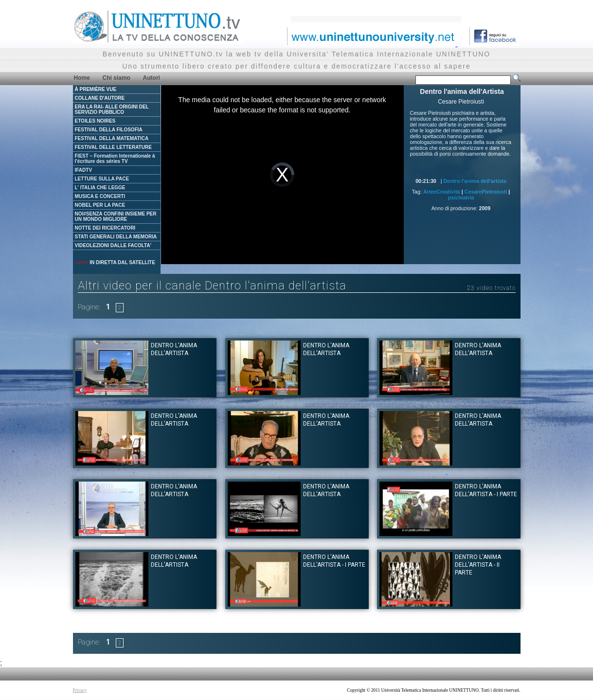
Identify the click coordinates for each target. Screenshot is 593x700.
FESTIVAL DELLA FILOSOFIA (109, 130)
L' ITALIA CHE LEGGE (100, 188)
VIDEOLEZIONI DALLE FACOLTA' (113, 245)
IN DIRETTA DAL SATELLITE (115, 262)
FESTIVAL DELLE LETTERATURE (113, 147)
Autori (152, 78)
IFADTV (84, 170)
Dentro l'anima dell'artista (475, 181)
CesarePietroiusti (486, 192)
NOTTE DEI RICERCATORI (105, 228)
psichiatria (461, 197)
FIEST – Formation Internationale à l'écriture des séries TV (115, 159)
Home (82, 78)
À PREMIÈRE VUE (96, 89)
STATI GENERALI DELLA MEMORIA (116, 237)
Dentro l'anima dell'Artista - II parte (478, 565)
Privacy (80, 690)
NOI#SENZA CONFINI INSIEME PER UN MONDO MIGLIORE (116, 216)
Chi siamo (117, 78)
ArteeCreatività (442, 192)
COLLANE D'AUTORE (100, 98)
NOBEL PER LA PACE (100, 205)
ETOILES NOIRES (95, 121)
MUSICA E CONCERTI (100, 196)
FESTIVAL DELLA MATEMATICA (112, 138)
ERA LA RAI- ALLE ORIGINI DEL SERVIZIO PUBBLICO (112, 109)
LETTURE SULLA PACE (102, 179)
